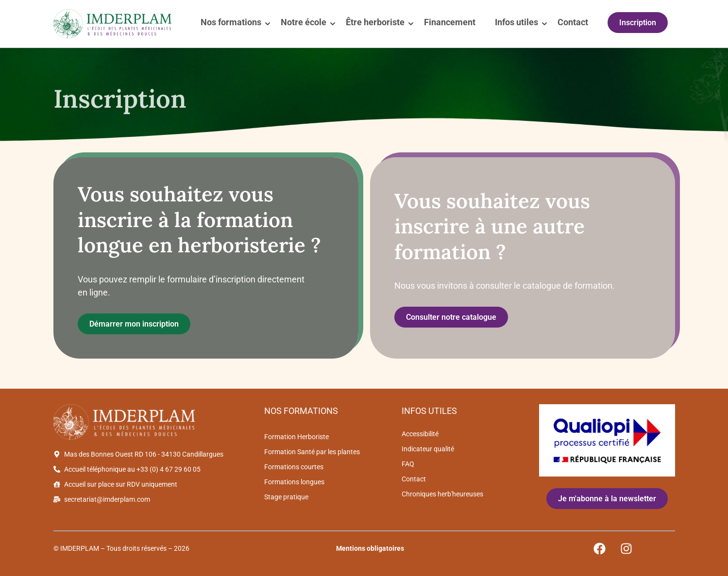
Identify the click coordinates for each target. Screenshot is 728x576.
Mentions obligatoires (370, 548)
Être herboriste (375, 22)
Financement (450, 22)
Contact (573, 22)
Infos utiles (516, 22)
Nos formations (231, 22)
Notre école (304, 22)
